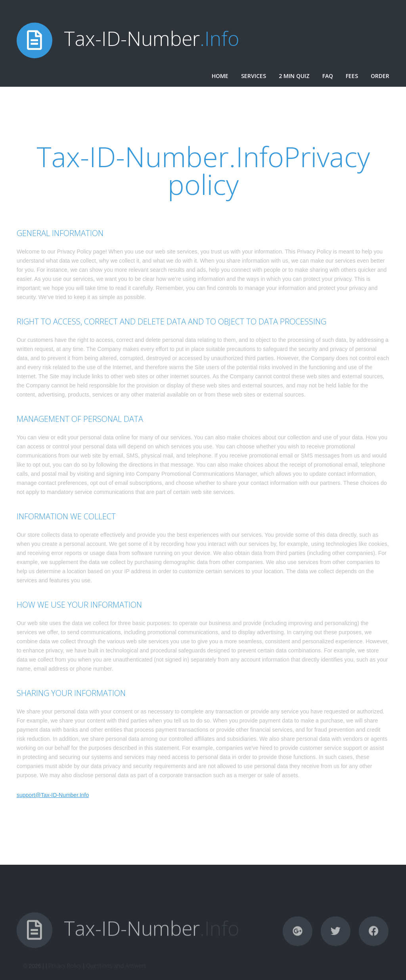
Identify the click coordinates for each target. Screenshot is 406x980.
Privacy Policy (65, 974)
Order (380, 76)
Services (254, 76)
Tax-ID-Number (151, 38)
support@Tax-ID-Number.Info (53, 795)
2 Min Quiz (294, 76)
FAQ (328, 76)
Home (220, 76)
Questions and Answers (116, 974)
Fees (352, 76)
